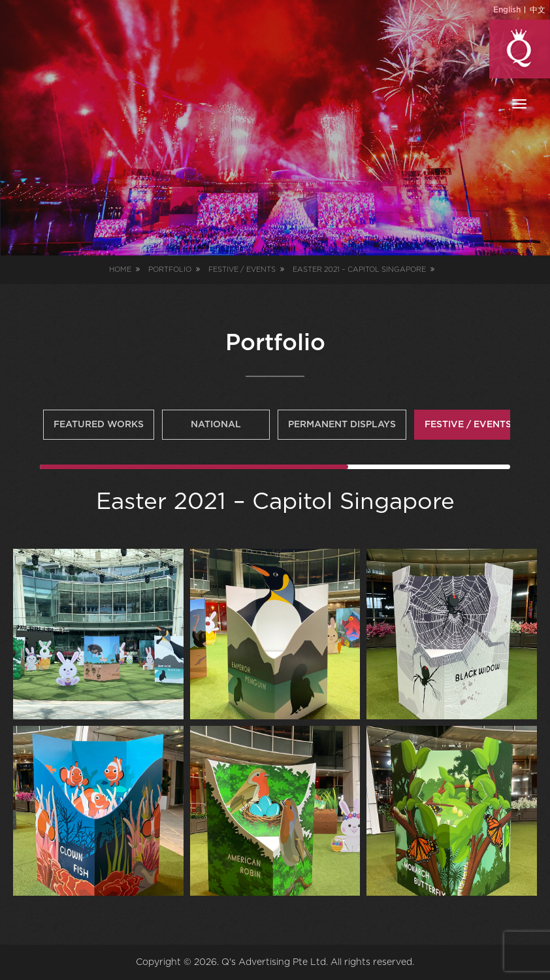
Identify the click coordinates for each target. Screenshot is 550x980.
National (216, 425)
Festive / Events (468, 425)
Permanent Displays (342, 425)
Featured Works (99, 425)
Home (120, 269)
